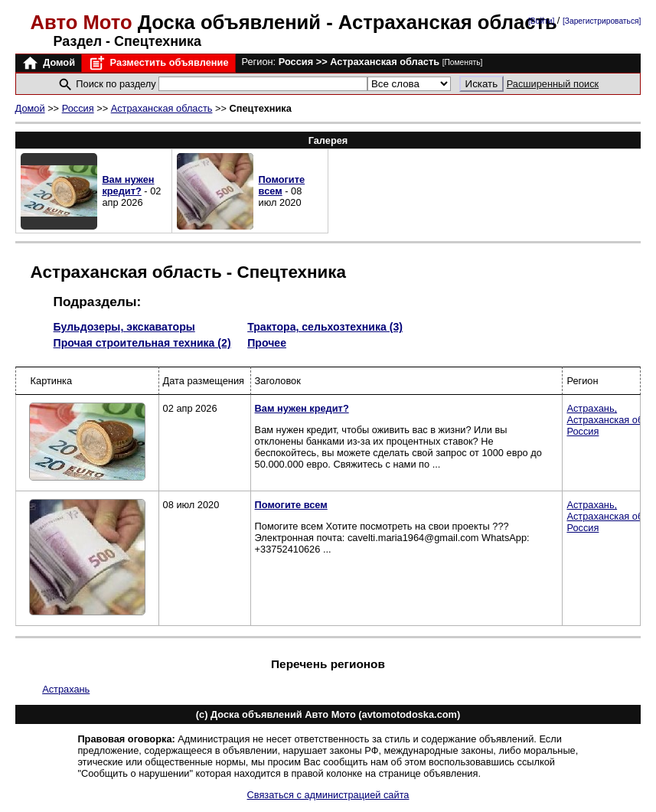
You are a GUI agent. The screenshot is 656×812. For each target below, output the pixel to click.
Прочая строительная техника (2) (142, 343)
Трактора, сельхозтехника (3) (325, 327)
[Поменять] (463, 62)
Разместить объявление (158, 63)
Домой (48, 63)
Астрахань (66, 689)
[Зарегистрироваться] (602, 21)
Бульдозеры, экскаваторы (124, 327)
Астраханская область (162, 108)
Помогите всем (282, 185)
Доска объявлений (179, 22)
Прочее (267, 343)
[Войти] (541, 21)
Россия (78, 108)
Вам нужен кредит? (128, 185)
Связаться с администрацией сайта (328, 795)
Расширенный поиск (553, 84)
